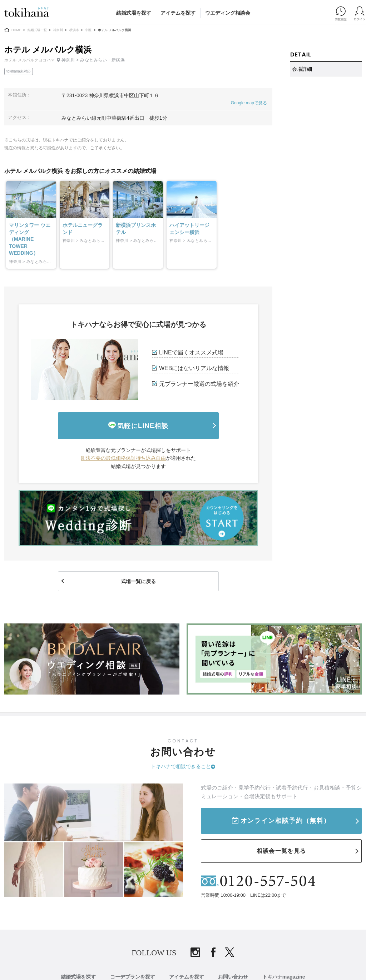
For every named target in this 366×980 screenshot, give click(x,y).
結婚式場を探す (134, 13)
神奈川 (58, 30)
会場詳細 (302, 69)
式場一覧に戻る (138, 581)
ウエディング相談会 (228, 13)
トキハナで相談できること (181, 766)
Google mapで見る (249, 103)
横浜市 (74, 30)
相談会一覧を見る (281, 851)
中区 (88, 30)
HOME (16, 30)
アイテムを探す (178, 13)
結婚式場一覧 (37, 30)
